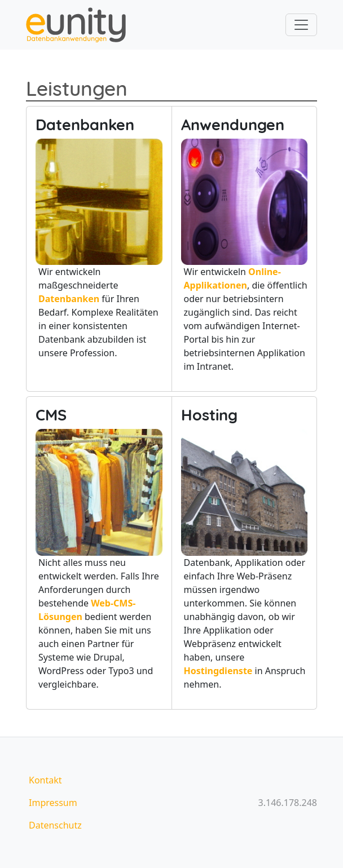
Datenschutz (55, 825)
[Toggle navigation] (301, 25)
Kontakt (45, 780)
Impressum (53, 803)
